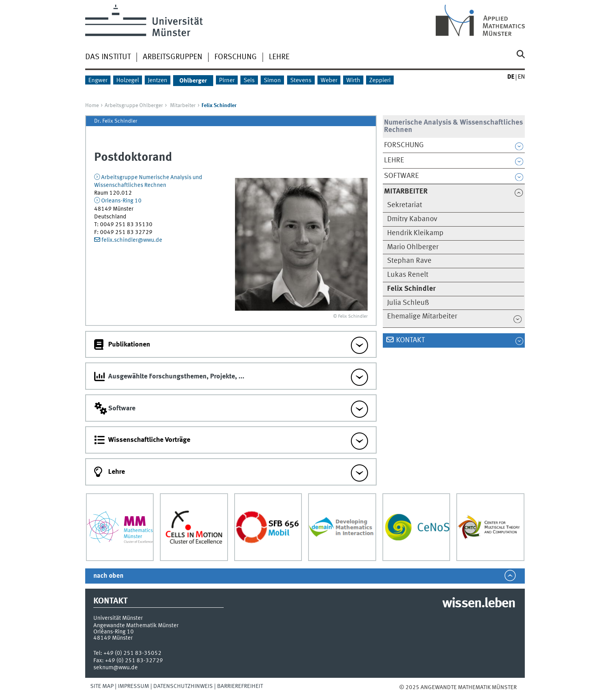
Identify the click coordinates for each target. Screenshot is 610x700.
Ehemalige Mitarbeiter (422, 317)
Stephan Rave (409, 261)
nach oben (108, 576)
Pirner (227, 81)
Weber (329, 81)
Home (92, 106)
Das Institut (108, 57)
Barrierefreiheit (240, 686)
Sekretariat (405, 205)
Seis (249, 81)
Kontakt (410, 340)
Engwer (98, 81)
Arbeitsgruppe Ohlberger (134, 106)
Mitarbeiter (183, 106)
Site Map (102, 686)
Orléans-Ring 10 (114, 632)
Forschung (236, 57)
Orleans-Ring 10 (121, 201)
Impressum (133, 686)
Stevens (301, 81)
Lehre (279, 57)
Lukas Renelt (408, 275)
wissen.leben (479, 604)
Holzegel (128, 81)
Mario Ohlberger (413, 247)
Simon (272, 81)
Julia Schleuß (408, 303)
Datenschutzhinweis (183, 686)
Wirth (353, 81)
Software (401, 176)
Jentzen (158, 81)
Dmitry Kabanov (412, 219)
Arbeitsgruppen (173, 57)
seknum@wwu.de (116, 668)
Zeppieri (380, 81)
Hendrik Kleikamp (415, 233)
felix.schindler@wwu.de (132, 240)
